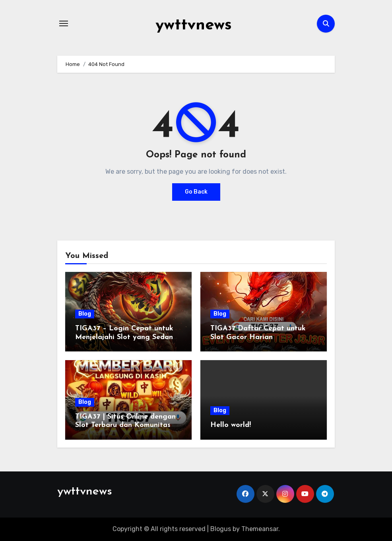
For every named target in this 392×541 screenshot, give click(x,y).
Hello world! (231, 425)
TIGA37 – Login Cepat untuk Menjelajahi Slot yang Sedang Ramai (126, 337)
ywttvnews (194, 25)
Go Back (196, 192)
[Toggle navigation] (64, 23)
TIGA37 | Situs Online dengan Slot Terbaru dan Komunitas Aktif (125, 425)
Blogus (221, 529)
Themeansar (260, 529)
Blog (85, 314)
